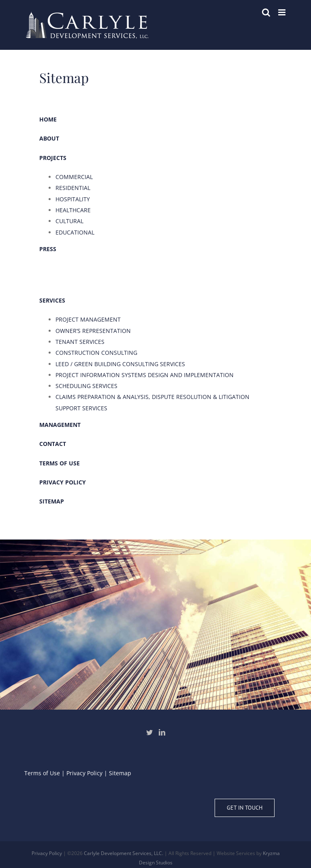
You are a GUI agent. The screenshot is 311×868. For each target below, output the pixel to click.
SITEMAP (52, 501)
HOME (48, 119)
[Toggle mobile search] (266, 12)
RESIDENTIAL (73, 188)
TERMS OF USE (60, 463)
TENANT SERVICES (80, 342)
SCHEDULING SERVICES (86, 386)
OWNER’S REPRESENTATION (93, 331)
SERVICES (52, 300)
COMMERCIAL (74, 177)
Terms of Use (42, 773)
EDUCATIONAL (75, 232)
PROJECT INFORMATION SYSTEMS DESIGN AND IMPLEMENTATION (145, 375)
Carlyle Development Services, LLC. (124, 853)
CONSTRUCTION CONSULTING (96, 353)
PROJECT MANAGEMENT (88, 319)
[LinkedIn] (162, 732)
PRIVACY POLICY (63, 482)
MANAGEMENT (60, 425)
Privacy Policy (84, 773)
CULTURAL (69, 221)
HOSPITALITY (73, 199)
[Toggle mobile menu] (282, 12)
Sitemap (120, 773)
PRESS (48, 249)
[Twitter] (149, 732)
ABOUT (49, 138)
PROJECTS (53, 158)
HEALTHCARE (73, 210)
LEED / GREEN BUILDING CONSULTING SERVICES (120, 364)
